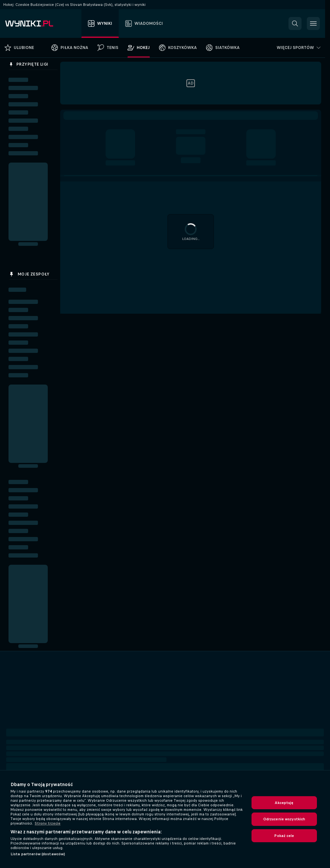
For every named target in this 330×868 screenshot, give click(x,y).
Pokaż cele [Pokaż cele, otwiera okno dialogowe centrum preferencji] (284, 836)
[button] (295, 24)
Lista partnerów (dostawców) (38, 854)
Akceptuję (284, 803)
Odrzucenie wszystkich (284, 819)
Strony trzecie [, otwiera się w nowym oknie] (48, 823)
